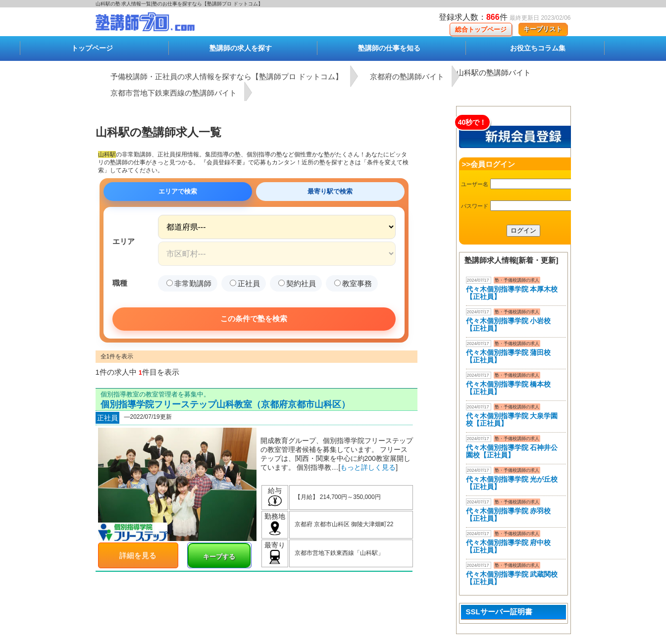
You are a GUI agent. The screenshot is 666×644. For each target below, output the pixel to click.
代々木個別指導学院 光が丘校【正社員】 (512, 483)
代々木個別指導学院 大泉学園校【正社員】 (512, 420)
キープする (219, 557)
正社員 (245, 283)
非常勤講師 (189, 283)
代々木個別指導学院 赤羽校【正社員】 (509, 515)
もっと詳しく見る (368, 467)
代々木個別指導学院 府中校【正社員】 (509, 546)
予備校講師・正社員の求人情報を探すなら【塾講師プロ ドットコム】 (227, 76)
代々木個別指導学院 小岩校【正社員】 (509, 324)
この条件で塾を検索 (254, 319)
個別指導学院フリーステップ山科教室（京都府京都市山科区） (225, 404)
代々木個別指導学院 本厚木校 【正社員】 (512, 293)
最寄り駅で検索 (330, 191)
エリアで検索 (178, 191)
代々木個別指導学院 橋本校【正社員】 (509, 388)
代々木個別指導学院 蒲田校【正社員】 (509, 356)
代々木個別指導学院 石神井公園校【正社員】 (512, 451)
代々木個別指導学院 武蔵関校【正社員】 (512, 578)
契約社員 (297, 283)
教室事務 (353, 283)
